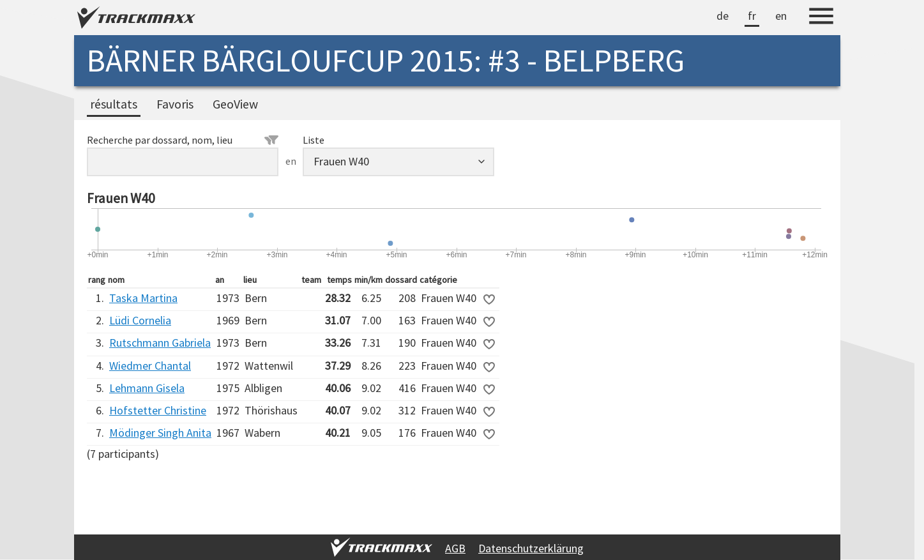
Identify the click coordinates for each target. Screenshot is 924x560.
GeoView (235, 104)
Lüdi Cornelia (140, 320)
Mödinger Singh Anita (160, 433)
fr (752, 16)
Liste (314, 140)
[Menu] (821, 18)
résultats (114, 104)
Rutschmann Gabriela (160, 343)
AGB (455, 548)
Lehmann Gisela (147, 388)
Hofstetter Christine (158, 410)
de (723, 16)
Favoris (175, 104)
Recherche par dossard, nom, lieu (183, 140)
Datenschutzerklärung (531, 548)
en (781, 16)
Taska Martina (143, 298)
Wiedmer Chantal (150, 366)
